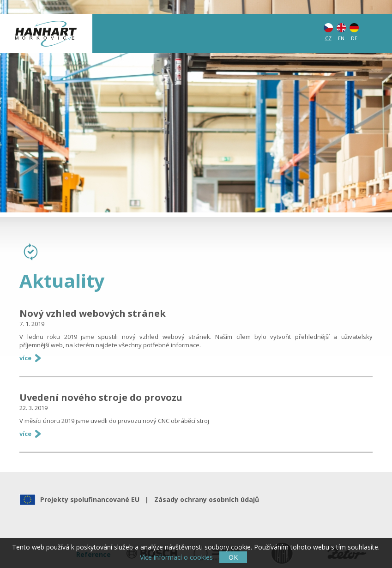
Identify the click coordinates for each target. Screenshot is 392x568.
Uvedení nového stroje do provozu (101, 397)
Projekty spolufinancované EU (92, 499)
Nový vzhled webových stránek (93, 313)
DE (354, 38)
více (25, 358)
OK (233, 557)
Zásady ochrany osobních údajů (205, 499)
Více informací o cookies (176, 557)
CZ (328, 38)
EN (341, 38)
